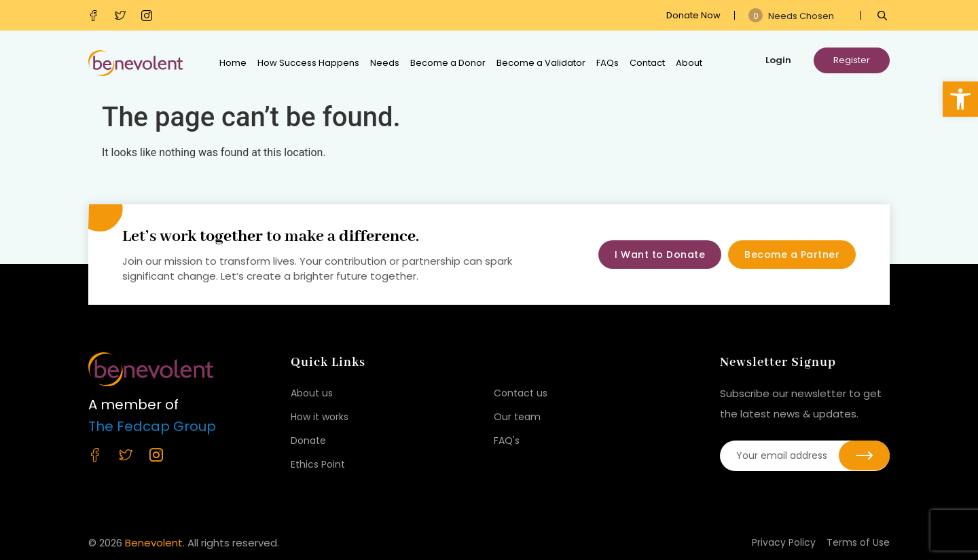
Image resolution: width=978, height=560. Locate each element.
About (689, 63)
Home (233, 63)
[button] (960, 99)
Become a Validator (541, 63)
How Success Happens (308, 63)
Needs (385, 63)
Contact (647, 63)
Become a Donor (448, 63)
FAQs (608, 63)
